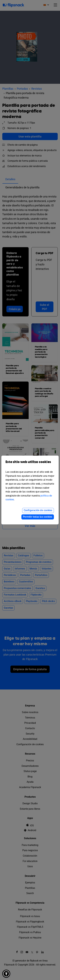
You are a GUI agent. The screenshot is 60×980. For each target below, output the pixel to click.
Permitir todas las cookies (38, 517)
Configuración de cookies (38, 510)
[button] (6, 974)
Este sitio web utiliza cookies (30, 464)
